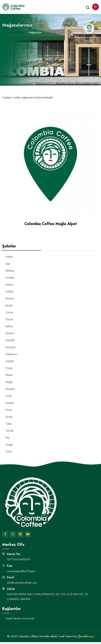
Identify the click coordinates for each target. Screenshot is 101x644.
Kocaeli (10, 361)
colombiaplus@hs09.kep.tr (21, 571)
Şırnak (9, 417)
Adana (9, 257)
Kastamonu (12, 354)
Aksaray (10, 271)
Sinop (9, 410)
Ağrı (8, 264)
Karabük (10, 340)
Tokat (9, 424)
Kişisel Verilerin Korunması (20, 618)
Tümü (9, 452)
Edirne (9, 326)
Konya (9, 368)
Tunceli (9, 431)
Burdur (9, 305)
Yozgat (9, 445)
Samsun (10, 403)
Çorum (9, 312)
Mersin (9, 375)
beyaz (86, 636)
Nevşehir (10, 389)
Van (8, 438)
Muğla (9, 382)
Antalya (10, 291)
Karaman (11, 347)
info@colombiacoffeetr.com (22, 583)
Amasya (10, 278)
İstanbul (10, 333)
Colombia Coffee (13, 32)
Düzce (9, 319)
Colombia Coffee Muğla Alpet (51, 224)
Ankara (9, 284)
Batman (10, 298)
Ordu (9, 396)
